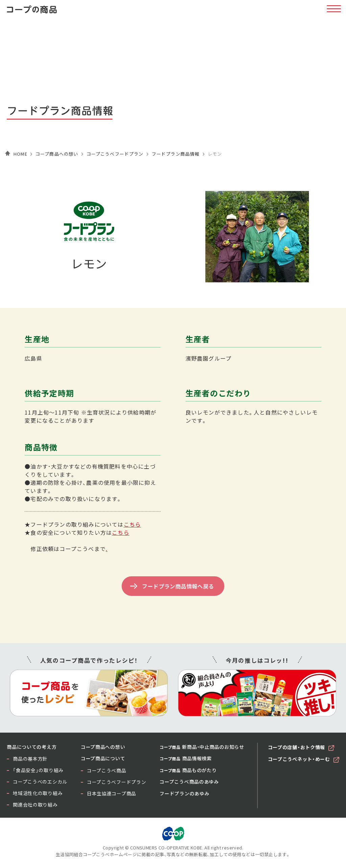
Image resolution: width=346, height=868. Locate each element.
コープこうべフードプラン (115, 154)
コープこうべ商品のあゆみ (189, 782)
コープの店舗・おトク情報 (296, 747)
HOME (20, 154)
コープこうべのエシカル (40, 782)
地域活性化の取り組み (38, 793)
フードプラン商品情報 (176, 154)
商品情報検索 (186, 758)
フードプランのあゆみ (184, 793)
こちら (132, 524)
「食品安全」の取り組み (38, 770)
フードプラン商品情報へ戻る (178, 586)
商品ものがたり (188, 770)
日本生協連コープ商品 (112, 793)
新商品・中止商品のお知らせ (202, 747)
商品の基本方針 (30, 759)
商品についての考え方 (32, 747)
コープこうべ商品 (107, 770)
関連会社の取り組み (35, 805)
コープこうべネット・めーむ (299, 759)
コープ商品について (103, 758)
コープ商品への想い (57, 154)
